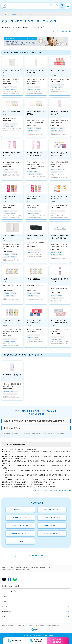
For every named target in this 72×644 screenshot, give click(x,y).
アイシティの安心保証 (38, 641)
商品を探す (5, 601)
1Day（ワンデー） (20, 510)
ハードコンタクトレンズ (52, 518)
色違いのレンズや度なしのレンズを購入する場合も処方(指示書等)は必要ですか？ (34, 421)
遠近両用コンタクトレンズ (20, 533)
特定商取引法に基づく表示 (53, 625)
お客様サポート (7, 611)
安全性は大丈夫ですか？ (13, 428)
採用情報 (11, 625)
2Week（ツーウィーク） (52, 510)
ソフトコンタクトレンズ (20, 525)
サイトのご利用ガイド (28, 625)
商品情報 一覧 (16, 641)
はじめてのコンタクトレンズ (10, 586)
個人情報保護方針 (40, 625)
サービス (5, 606)
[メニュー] (68, 6)
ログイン (57, 7)
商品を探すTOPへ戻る (36, 555)
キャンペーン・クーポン (9, 591)
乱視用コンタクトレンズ (52, 525)
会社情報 (4, 625)
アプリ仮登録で (58, 641)
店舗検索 (62, 7)
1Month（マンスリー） (20, 518)
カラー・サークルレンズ (52, 533)
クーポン (51, 7)
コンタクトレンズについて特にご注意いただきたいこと (50, 491)
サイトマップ (18, 625)
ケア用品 (20, 541)
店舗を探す (5, 596)
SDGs (4, 616)
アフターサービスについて (60, 31)
